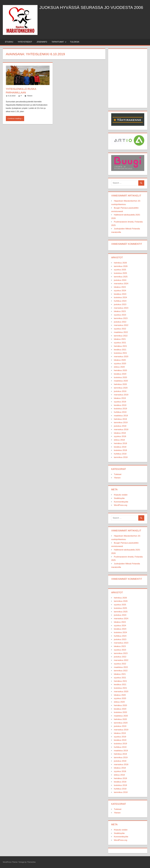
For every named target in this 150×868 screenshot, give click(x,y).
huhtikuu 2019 (120, 412)
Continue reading (14, 118)
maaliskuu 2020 (121, 381)
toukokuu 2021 (120, 353)
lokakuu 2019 (120, 398)
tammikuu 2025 (121, 277)
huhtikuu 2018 (120, 454)
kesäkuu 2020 (120, 374)
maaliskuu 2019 (121, 416)
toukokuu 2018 (120, 450)
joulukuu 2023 (120, 304)
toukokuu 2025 (120, 273)
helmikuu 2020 (120, 384)
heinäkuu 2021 (120, 346)
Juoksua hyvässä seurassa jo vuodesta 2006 (92, 7)
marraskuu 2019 (121, 395)
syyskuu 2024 (120, 291)
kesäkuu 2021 (120, 350)
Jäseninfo (42, 42)
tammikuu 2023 (121, 318)
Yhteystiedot (25, 42)
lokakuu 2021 (120, 339)
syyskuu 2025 (120, 270)
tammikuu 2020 (121, 388)
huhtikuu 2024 (120, 301)
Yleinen (30, 96)
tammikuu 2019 (121, 422)
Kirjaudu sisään (121, 495)
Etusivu (9, 42)
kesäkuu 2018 (120, 447)
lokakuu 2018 (120, 433)
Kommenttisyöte (121, 502)
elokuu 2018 (119, 440)
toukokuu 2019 (120, 409)
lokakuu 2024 (120, 287)
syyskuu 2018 (120, 436)
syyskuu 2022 (120, 329)
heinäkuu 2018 (120, 443)
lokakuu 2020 (120, 360)
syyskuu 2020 (120, 364)
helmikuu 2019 (120, 419)
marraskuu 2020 (121, 357)
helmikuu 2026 (120, 263)
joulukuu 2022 (120, 322)
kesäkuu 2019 (120, 405)
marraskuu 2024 (121, 284)
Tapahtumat (59, 42)
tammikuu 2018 (121, 457)
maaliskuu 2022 (121, 332)
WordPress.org (121, 505)
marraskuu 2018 (121, 430)
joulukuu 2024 (120, 280)
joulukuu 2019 (120, 391)
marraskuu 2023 (121, 308)
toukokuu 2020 (120, 377)
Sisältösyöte (119, 498)
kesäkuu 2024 (120, 294)
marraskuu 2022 (121, 325)
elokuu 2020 (119, 367)
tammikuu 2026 (121, 266)
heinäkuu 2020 (120, 370)
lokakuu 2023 (120, 311)
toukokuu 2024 (120, 297)
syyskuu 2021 (120, 343)
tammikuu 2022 (121, 336)
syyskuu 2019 (120, 402)
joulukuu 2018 (120, 426)
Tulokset (118, 474)
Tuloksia (75, 42)
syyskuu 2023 (120, 315)
